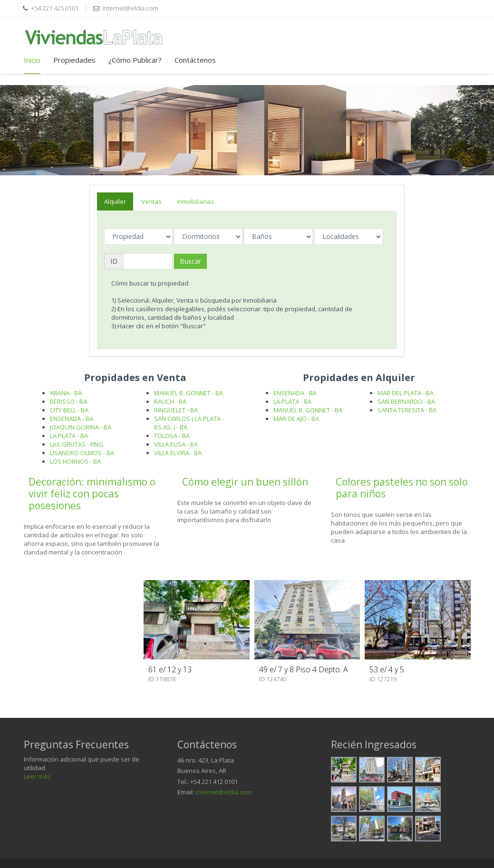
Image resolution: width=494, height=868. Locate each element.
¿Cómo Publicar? (135, 60)
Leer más (37, 776)
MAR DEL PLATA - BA (406, 393)
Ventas (151, 201)
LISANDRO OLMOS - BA (82, 453)
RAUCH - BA (170, 401)
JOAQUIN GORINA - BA (81, 427)
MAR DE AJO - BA (296, 419)
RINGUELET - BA (176, 410)
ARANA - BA (66, 393)
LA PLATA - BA (69, 436)
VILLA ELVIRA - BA (178, 453)
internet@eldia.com (223, 792)
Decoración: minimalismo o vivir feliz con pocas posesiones (92, 494)
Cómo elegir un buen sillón (245, 482)
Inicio (32, 60)
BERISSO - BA (68, 401)
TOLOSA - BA (172, 436)
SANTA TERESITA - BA (407, 410)
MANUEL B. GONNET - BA (189, 393)
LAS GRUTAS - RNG (77, 444)
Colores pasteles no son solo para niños (402, 488)
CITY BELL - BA (69, 410)
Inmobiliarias (195, 201)
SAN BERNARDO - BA (406, 401)
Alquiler (115, 201)
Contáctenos (195, 60)
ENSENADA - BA (72, 419)
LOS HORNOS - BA (75, 461)
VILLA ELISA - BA (176, 444)
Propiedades (74, 60)
